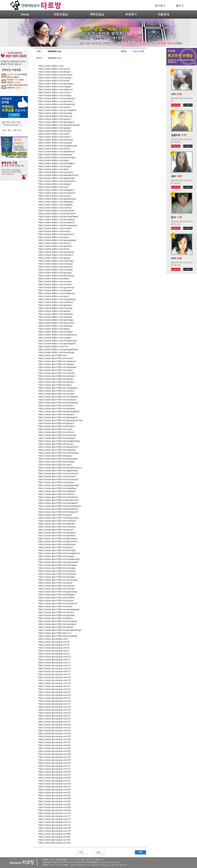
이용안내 (163, 14)
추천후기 (131, 14)
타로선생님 (61, 14)
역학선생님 (97, 14)
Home (25, 14)
